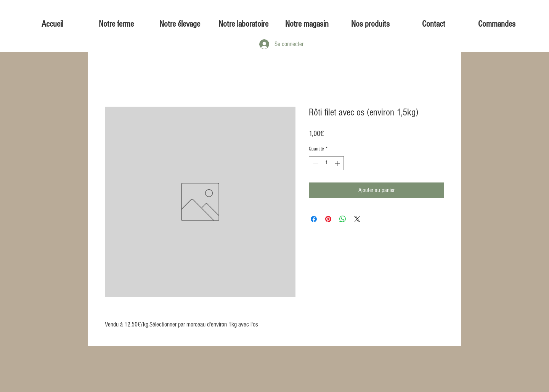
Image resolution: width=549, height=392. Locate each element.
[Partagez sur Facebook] (314, 219)
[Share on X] (357, 219)
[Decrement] (315, 163)
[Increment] (338, 163)
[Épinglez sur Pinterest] (328, 219)
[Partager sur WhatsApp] (343, 219)
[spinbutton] (326, 163)
